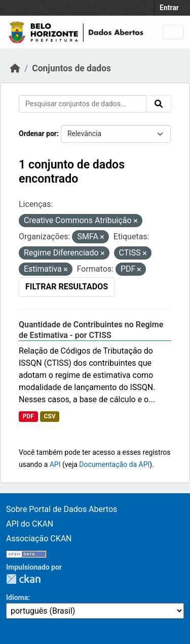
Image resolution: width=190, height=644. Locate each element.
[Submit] (159, 104)
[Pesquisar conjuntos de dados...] (83, 104)
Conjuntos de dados (71, 68)
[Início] (15, 68)
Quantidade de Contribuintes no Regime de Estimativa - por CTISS (91, 330)
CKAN (23, 579)
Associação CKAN (39, 539)
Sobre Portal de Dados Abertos (62, 509)
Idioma (17, 597)
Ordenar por (38, 134)
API (55, 464)
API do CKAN (30, 524)
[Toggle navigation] (173, 32)
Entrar (169, 8)
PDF (28, 416)
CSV (49, 416)
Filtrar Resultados (67, 287)
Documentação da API (114, 464)
